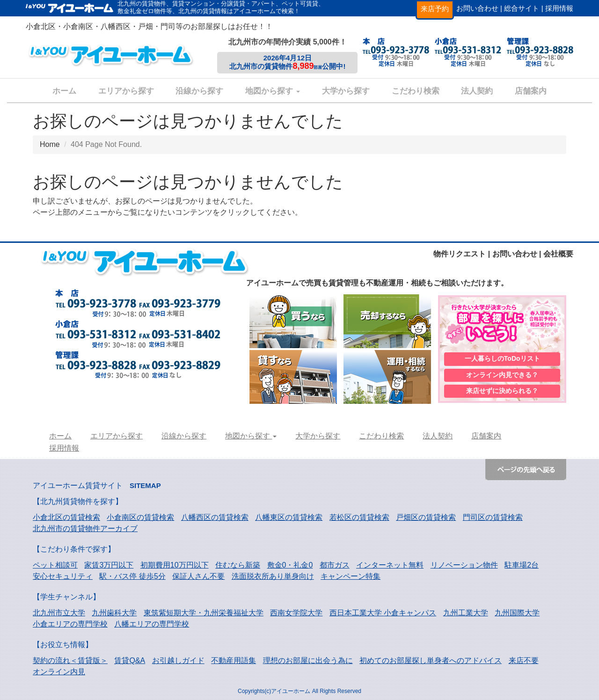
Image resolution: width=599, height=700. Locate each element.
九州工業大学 (466, 613)
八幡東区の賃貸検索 (289, 517)
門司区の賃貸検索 (493, 517)
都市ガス (335, 565)
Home (50, 144)
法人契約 (477, 91)
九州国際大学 (517, 613)
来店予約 (435, 9)
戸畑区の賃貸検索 (426, 517)
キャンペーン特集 (351, 576)
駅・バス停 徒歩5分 (132, 576)
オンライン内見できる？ (502, 375)
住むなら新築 (238, 565)
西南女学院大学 (296, 613)
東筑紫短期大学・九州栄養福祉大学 (204, 613)
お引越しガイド (178, 660)
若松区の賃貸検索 (359, 517)
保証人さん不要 (198, 576)
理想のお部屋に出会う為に (308, 660)
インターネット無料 (390, 565)
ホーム (64, 91)
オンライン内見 (59, 672)
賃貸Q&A (130, 660)
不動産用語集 (234, 660)
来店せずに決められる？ (502, 392)
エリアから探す (126, 91)
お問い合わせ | (479, 8)
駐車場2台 (522, 565)
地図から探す (273, 91)
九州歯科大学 (114, 613)
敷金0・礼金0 (290, 565)
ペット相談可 (55, 565)
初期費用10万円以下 (175, 565)
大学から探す (346, 91)
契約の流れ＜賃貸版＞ (70, 660)
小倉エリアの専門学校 (70, 624)
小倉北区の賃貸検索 (66, 517)
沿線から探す (199, 91)
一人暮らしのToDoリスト (502, 358)
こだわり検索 (416, 91)
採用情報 (559, 8)
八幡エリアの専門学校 (152, 624)
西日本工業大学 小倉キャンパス (383, 613)
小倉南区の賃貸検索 (140, 517)
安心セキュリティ (63, 576)
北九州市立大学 (59, 613)
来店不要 (524, 660)
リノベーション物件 (464, 565)
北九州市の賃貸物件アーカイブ (85, 529)
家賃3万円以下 (109, 565)
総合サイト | (523, 8)
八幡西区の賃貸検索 (215, 517)
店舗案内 (531, 91)
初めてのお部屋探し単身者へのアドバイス (431, 660)
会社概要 (558, 254)
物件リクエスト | (462, 254)
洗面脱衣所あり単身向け (273, 576)
